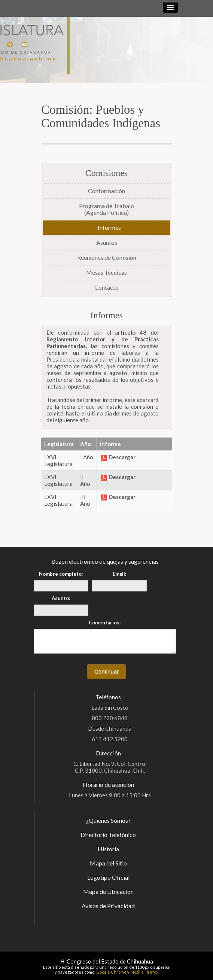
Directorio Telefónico (108, 835)
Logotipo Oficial (108, 877)
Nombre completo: (61, 574)
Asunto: (61, 598)
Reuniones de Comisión (107, 257)
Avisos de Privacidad (108, 906)
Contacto (106, 287)
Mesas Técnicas (106, 272)
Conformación (106, 191)
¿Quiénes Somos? (108, 820)
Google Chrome (111, 972)
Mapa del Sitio (108, 863)
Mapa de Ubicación (108, 891)
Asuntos (107, 242)
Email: (119, 574)
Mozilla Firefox (144, 972)
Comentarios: (105, 623)
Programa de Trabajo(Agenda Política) (106, 209)
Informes (109, 227)
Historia (108, 849)
